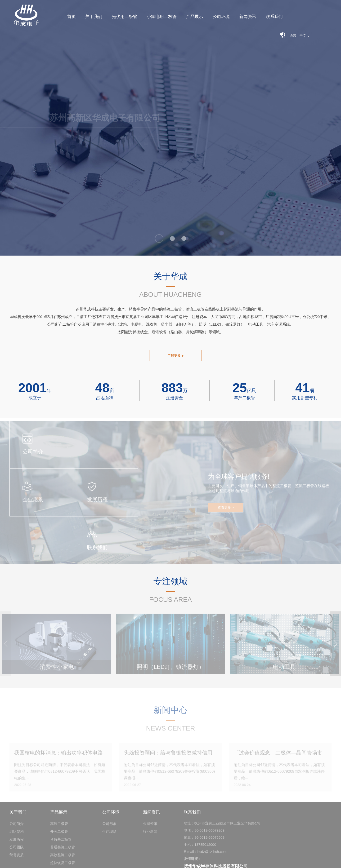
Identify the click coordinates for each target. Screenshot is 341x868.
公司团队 (17, 849)
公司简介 (17, 826)
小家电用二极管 (162, 17)
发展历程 (17, 842)
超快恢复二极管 (63, 865)
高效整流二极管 (63, 857)
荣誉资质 (17, 857)
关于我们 (94, 17)
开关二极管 (59, 834)
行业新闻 (150, 834)
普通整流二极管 (63, 849)
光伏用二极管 (125, 17)
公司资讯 (150, 826)
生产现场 (109, 834)
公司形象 (109, 826)
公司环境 (221, 17)
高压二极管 (59, 826)
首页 (72, 17)
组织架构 (17, 834)
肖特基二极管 (61, 842)
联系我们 (274, 17)
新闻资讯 (248, 17)
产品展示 (195, 17)
